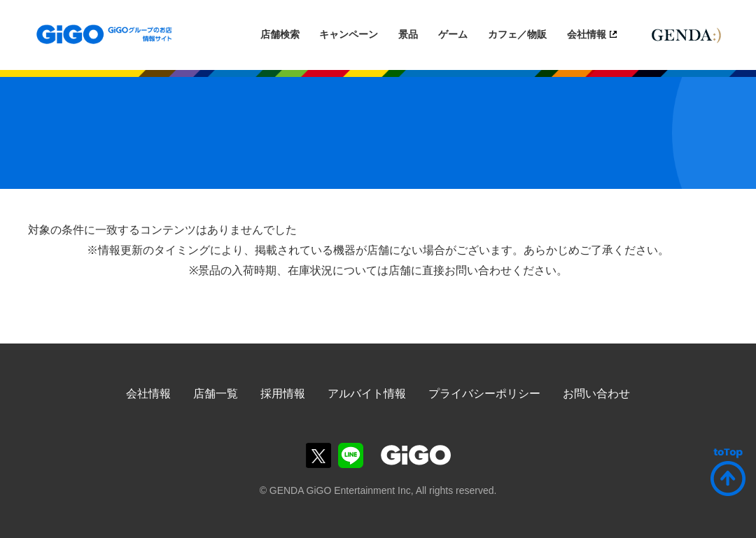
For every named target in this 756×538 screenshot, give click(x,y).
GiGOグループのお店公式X (318, 455)
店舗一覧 (216, 394)
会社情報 (587, 34)
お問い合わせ (596, 394)
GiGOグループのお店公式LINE (351, 455)
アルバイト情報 (367, 394)
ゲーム (453, 34)
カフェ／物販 (517, 34)
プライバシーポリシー (484, 394)
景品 (408, 34)
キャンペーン (349, 34)
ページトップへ (728, 472)
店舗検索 (280, 34)
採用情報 (283, 394)
